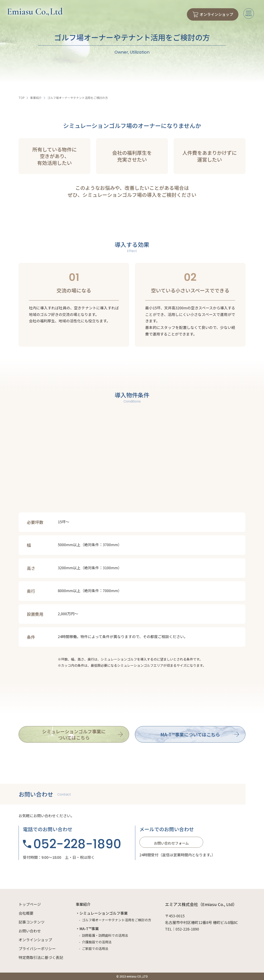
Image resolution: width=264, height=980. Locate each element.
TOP (22, 98)
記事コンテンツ (32, 922)
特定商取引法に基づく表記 (41, 957)
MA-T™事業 (89, 928)
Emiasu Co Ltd (35, 12)
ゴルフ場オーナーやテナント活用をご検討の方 (117, 920)
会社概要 (26, 913)
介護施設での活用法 (97, 942)
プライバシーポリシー (37, 948)
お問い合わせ (30, 931)
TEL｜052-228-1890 (182, 929)
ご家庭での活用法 (95, 948)
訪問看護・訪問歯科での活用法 (105, 935)
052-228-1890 (77, 844)
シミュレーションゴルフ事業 (104, 913)
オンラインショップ (35, 940)
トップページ (30, 904)
